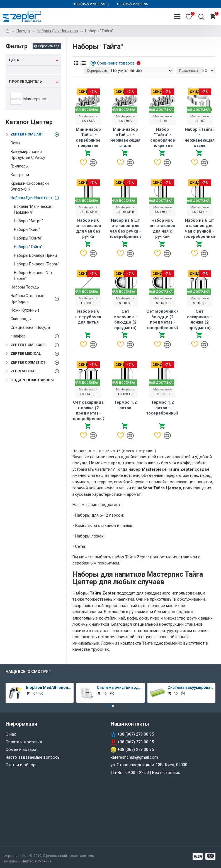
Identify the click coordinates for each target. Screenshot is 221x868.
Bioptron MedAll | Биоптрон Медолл (49, 687)
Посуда (23, 31)
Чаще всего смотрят (28, 672)
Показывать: (189, 71)
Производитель (25, 81)
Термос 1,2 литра (125, 405)
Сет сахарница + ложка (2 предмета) (200, 320)
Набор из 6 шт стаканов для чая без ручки (88, 229)
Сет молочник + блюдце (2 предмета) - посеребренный (162, 320)
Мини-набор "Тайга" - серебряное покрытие (88, 138)
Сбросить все (49, 46)
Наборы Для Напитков (57, 31)
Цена (14, 60)
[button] (108, 706)
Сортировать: (97, 71)
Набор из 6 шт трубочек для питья (88, 317)
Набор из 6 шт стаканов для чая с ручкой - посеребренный (200, 229)
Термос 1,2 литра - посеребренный (162, 408)
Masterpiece (88, 116)
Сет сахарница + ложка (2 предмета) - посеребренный (88, 410)
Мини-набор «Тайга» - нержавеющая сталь (125, 138)
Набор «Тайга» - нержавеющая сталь (200, 138)
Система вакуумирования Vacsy (190, 687)
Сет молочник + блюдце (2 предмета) (125, 320)
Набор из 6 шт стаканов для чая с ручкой (162, 229)
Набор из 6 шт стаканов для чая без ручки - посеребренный (125, 229)
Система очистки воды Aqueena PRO (120, 687)
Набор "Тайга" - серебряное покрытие (163, 138)
